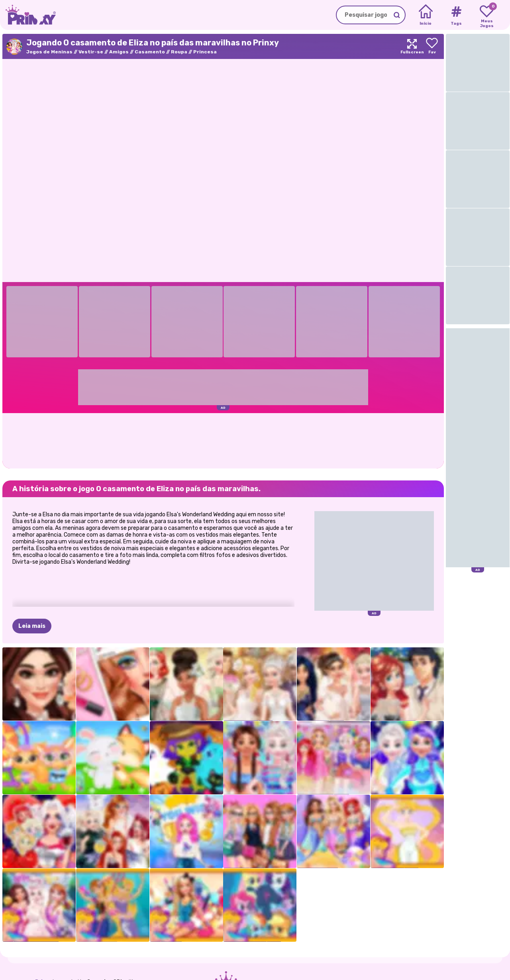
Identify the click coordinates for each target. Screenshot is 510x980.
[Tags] (456, 15)
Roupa (179, 52)
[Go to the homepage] (28, 15)
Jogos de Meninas (49, 52)
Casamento (150, 52)
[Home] (426, 15)
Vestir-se (91, 52)
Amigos (119, 52)
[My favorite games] (487, 15)
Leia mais (32, 626)
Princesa (205, 52)
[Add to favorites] (432, 46)
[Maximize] (412, 46)
